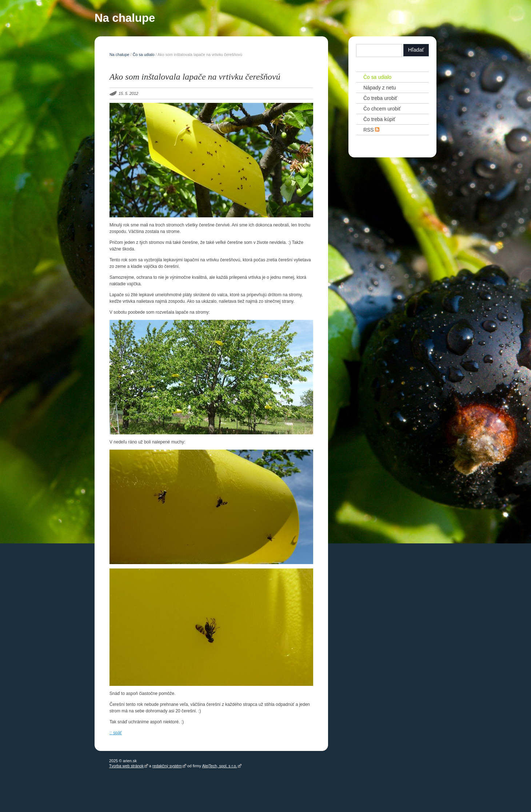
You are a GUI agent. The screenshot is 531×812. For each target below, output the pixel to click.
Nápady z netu (380, 88)
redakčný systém (167, 766)
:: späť (116, 733)
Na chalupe (125, 20)
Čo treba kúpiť (379, 119)
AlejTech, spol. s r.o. (220, 766)
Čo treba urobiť (380, 98)
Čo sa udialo (144, 55)
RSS (372, 130)
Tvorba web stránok (126, 766)
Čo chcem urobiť (382, 109)
